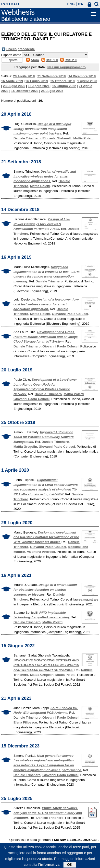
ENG (71, 4)
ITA (81, 4)
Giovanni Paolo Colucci (70, 314)
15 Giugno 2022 (64, 86)
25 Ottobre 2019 (63, 81)
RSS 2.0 (71, 60)
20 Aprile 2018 (24, 76)
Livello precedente (21, 49)
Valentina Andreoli (41, 552)
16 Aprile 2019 (12, 81)
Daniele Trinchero (27, 138)
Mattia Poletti (83, 138)
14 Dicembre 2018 (82, 76)
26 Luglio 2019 (37, 81)
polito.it (10, 4)
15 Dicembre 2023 (25, 91)
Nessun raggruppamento (66, 67)
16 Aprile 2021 (39, 86)
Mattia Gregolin (25, 447)
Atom (35, 60)
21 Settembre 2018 (51, 76)
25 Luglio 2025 (52, 91)
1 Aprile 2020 (87, 81)
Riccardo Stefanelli (57, 138)
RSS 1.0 (52, 60)
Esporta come (11, 55)
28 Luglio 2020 (14, 86)
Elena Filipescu (25, 722)
